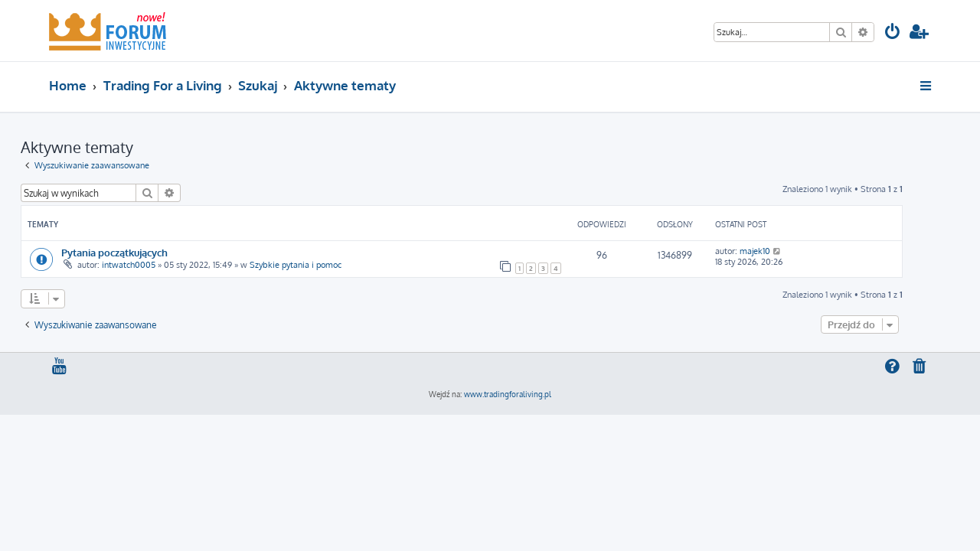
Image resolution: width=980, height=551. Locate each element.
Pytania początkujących (143, 252)
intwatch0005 (157, 265)
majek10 (783, 251)
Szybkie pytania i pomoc (324, 265)
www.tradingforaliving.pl (508, 394)
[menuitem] (893, 33)
